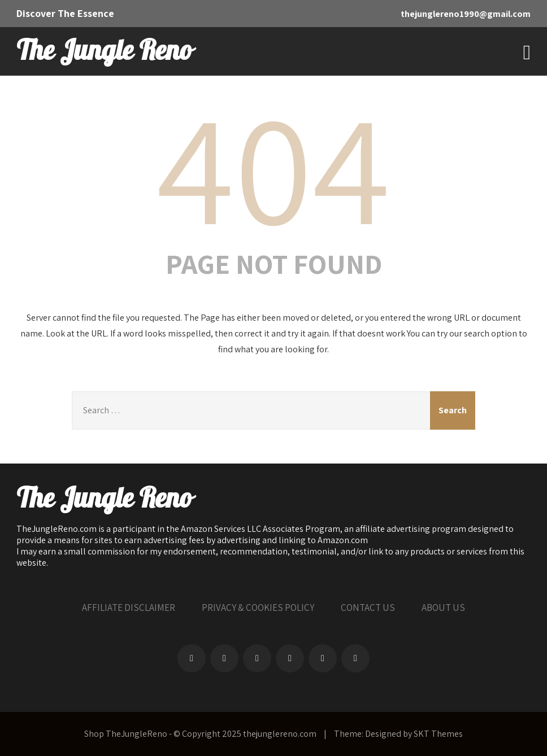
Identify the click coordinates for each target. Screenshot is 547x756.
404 (273, 166)
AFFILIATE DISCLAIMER (129, 608)
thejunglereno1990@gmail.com (466, 14)
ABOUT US (443, 608)
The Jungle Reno (104, 51)
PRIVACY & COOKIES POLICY (258, 608)
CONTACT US (368, 608)
